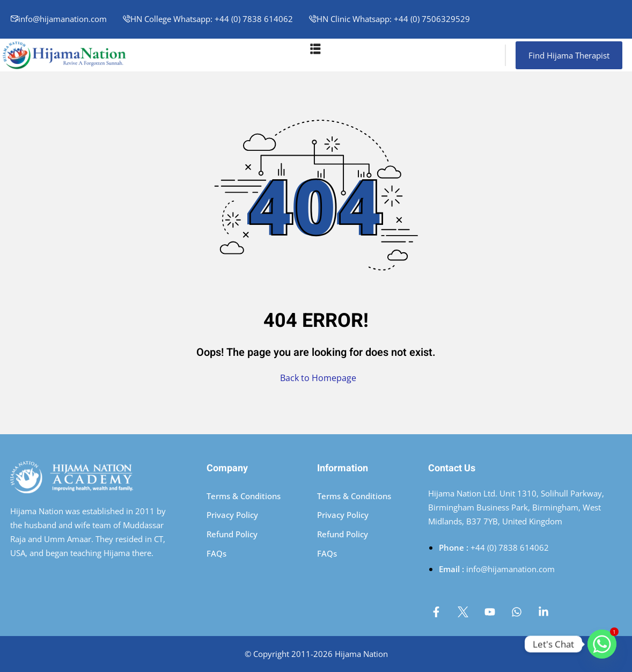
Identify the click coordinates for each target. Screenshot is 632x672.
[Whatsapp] (602, 644)
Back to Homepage (316, 378)
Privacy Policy (232, 515)
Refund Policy (232, 534)
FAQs (216, 553)
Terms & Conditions (244, 496)
